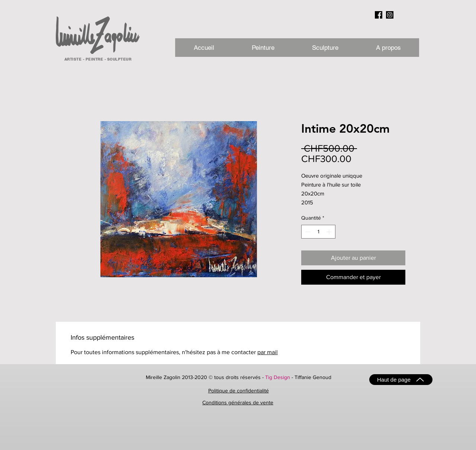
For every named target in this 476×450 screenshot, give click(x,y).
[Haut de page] (401, 380)
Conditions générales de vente (238, 402)
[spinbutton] (318, 232)
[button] (388, 48)
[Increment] (330, 232)
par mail (268, 352)
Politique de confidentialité (239, 391)
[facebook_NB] (379, 15)
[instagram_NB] (390, 15)
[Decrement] (307, 232)
